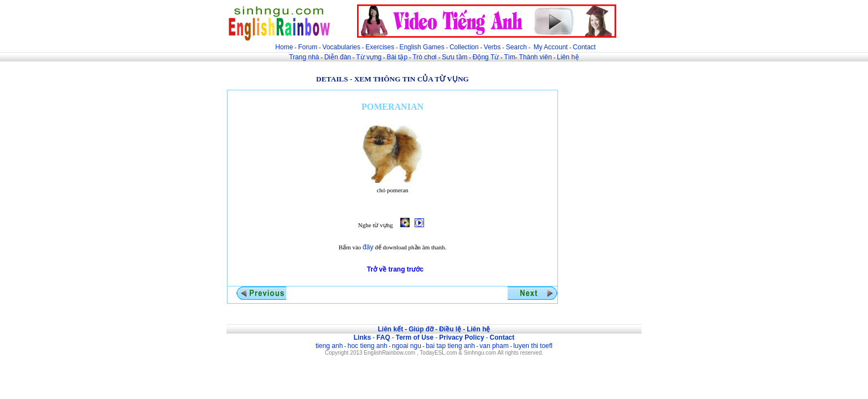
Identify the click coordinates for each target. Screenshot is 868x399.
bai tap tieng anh (450, 346)
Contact (584, 47)
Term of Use (415, 337)
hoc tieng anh (368, 346)
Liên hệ (568, 57)
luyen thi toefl (533, 346)
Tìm (510, 57)
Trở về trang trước (395, 269)
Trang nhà (304, 57)
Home (284, 47)
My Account (551, 47)
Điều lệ (450, 329)
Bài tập (397, 57)
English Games (422, 47)
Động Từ (486, 57)
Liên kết (390, 329)
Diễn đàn (338, 57)
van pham (494, 346)
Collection (464, 47)
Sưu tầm (454, 57)
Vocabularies (341, 47)
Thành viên (536, 57)
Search (516, 47)
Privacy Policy (461, 337)
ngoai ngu (407, 346)
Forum (308, 47)
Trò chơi (425, 57)
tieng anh (329, 346)
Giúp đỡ (421, 329)
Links (362, 337)
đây (368, 247)
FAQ (383, 337)
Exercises (380, 47)
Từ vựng (369, 57)
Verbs (492, 47)
